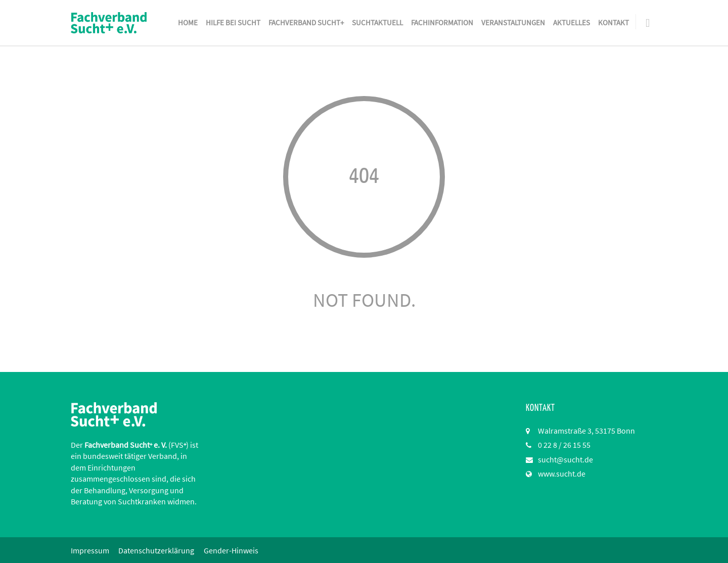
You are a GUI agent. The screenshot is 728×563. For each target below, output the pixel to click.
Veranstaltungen (513, 22)
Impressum (90, 550)
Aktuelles (572, 22)
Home (188, 22)
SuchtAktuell (377, 22)
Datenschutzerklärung (157, 550)
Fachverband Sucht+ (306, 22)
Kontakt (613, 22)
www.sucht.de (562, 474)
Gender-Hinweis (233, 550)
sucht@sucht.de (565, 459)
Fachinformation (442, 22)
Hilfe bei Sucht (233, 22)
